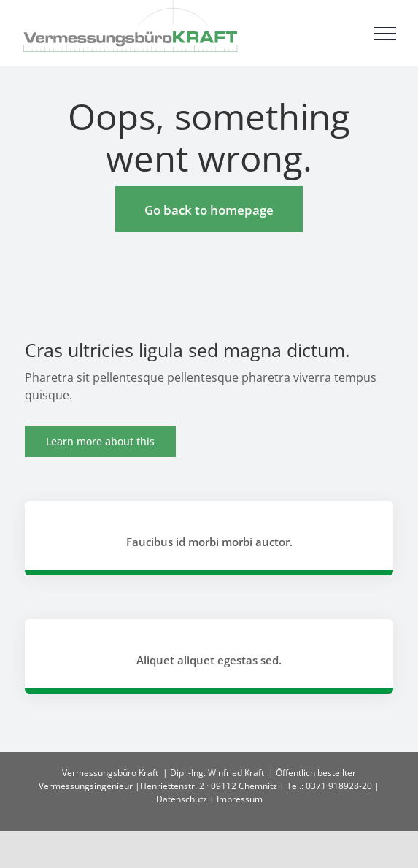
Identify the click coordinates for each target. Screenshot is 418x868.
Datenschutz (182, 799)
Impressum (240, 799)
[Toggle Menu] (385, 34)
